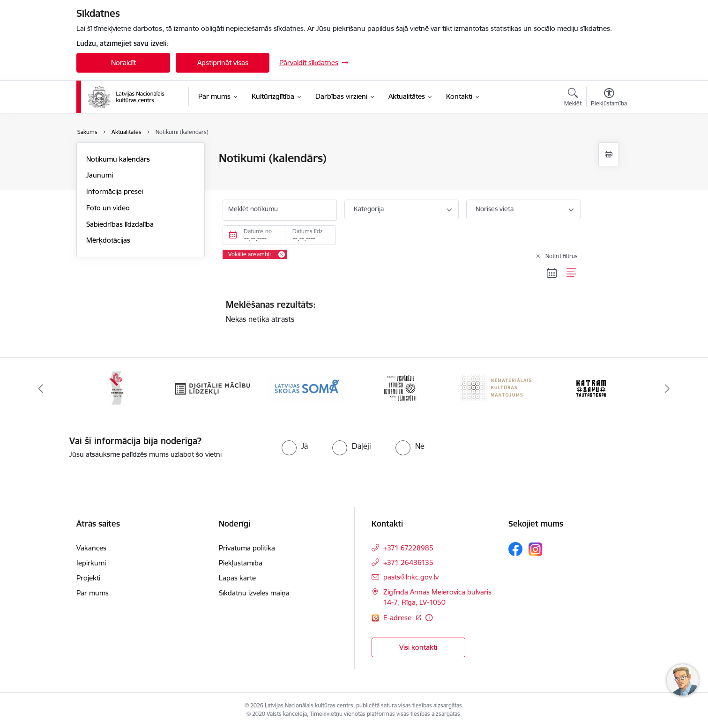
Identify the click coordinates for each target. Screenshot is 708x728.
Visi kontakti (418, 647)
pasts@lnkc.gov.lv (411, 577)
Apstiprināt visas (223, 63)
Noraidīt (123, 63)
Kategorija (369, 209)
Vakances (91, 548)
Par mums (93, 593)
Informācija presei (115, 191)
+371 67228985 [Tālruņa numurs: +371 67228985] (408, 548)
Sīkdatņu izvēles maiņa (254, 593)
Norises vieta (495, 209)
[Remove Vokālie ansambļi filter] (282, 254)
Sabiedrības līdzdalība (120, 224)
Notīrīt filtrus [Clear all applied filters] (562, 256)
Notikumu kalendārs (118, 159)
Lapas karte (237, 578)
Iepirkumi (91, 563)
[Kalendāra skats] (552, 273)
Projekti (88, 578)
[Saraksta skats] (572, 273)
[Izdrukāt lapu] (609, 154)
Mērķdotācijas (108, 240)
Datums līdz (308, 231)
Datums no (258, 231)
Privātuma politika (247, 548)
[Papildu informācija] (429, 618)
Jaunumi (100, 175)
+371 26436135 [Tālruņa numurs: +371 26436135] (408, 562)
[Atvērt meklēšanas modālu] (573, 98)
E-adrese (398, 618)
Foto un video (108, 208)
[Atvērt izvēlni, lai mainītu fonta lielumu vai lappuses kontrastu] (609, 98)
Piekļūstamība (241, 563)
